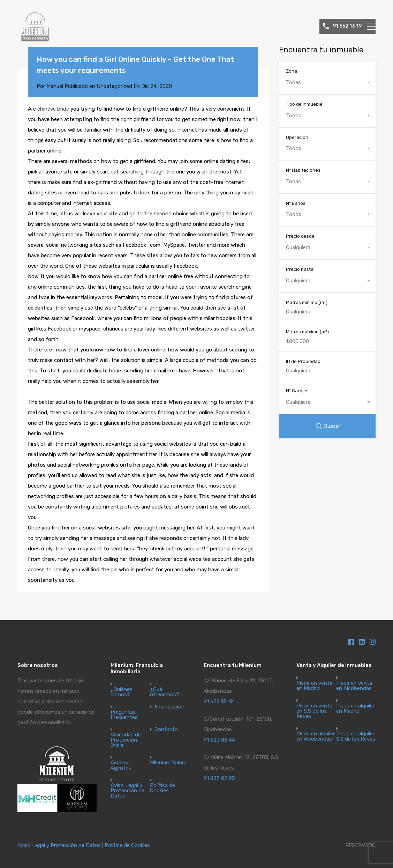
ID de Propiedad (303, 361)
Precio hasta (300, 269)
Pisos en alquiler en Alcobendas (316, 736)
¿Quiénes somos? (122, 692)
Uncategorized (114, 86)
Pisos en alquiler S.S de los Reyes (356, 736)
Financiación (169, 707)
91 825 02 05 (219, 778)
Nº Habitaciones (303, 170)
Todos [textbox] (294, 116)
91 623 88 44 (219, 740)
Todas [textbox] (293, 82)
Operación (297, 137)
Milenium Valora (168, 763)
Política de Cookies (163, 788)
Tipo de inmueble (304, 104)
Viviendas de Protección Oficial (126, 740)
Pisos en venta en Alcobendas (354, 686)
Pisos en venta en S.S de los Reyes (314, 711)
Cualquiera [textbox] (298, 247)
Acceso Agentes (121, 765)
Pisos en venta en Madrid (314, 686)
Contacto (166, 730)
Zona (292, 71)
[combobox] (327, 82)
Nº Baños (296, 203)
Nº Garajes (297, 391)
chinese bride (53, 109)
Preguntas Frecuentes (124, 715)
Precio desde (300, 236)
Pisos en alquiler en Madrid (355, 709)
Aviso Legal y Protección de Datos (127, 791)
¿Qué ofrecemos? (165, 692)
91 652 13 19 (347, 26)
